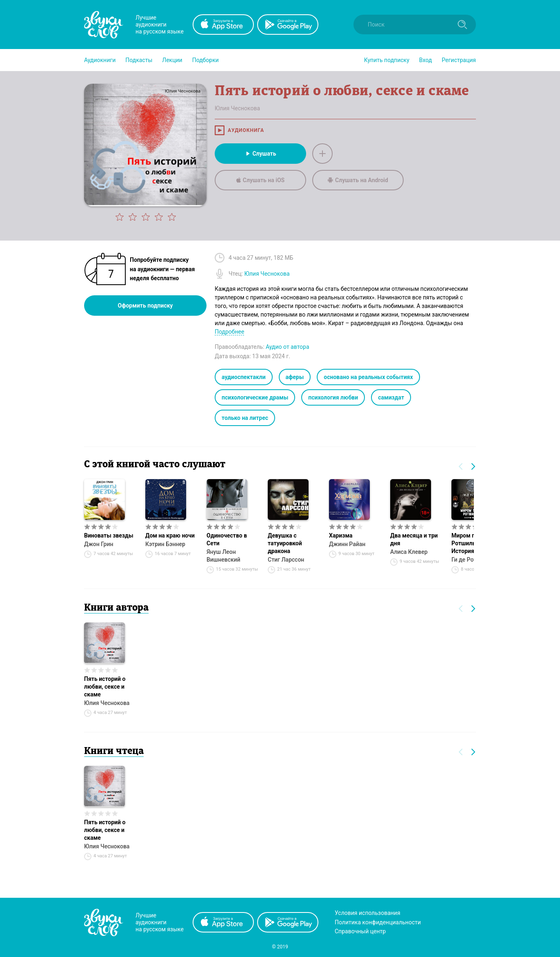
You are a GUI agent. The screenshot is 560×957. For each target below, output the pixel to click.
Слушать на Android (358, 180)
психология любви (333, 397)
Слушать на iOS (260, 180)
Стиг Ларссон (286, 560)
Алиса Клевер (409, 552)
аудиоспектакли (244, 377)
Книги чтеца (114, 752)
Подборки (206, 60)
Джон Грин (99, 544)
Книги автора (116, 608)
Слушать (260, 154)
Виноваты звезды (109, 535)
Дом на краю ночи (170, 535)
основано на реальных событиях (368, 377)
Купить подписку (387, 60)
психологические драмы (255, 397)
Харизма (341, 535)
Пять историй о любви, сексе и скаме (105, 687)
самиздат (391, 397)
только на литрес (245, 418)
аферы (295, 377)
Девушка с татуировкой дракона (285, 543)
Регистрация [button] (459, 60)
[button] (100, 60)
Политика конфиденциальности (378, 922)
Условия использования (368, 913)
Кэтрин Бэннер (165, 544)
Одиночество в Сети (227, 539)
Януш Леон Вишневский (223, 556)
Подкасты (139, 60)
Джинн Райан (347, 544)
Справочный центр (360, 931)
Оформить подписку (146, 306)
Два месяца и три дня (414, 539)
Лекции (172, 60)
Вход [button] (426, 60)
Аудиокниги (100, 60)
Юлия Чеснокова (107, 703)
